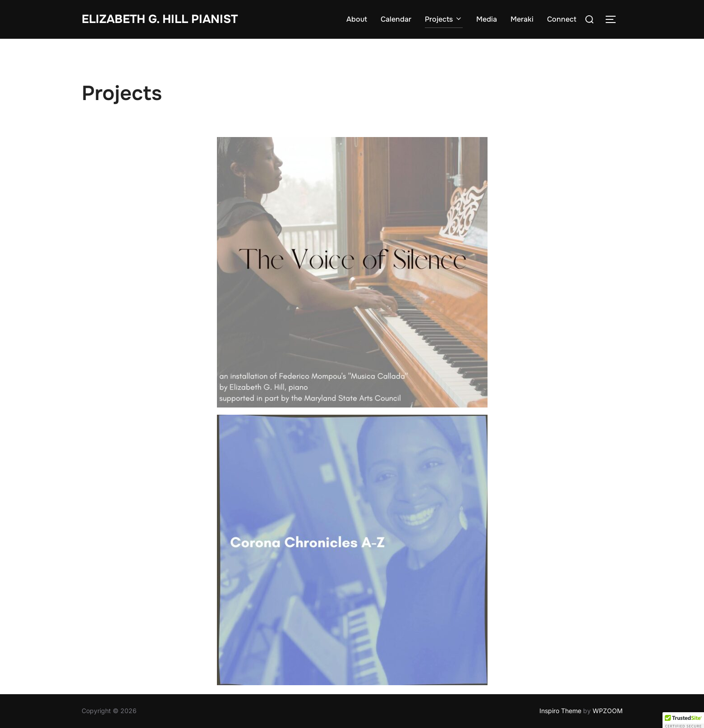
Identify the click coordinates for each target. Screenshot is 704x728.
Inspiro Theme (560, 711)
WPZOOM (608, 711)
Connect (562, 19)
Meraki (522, 19)
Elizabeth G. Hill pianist (160, 19)
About (357, 19)
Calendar (396, 19)
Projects (444, 19)
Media (487, 19)
